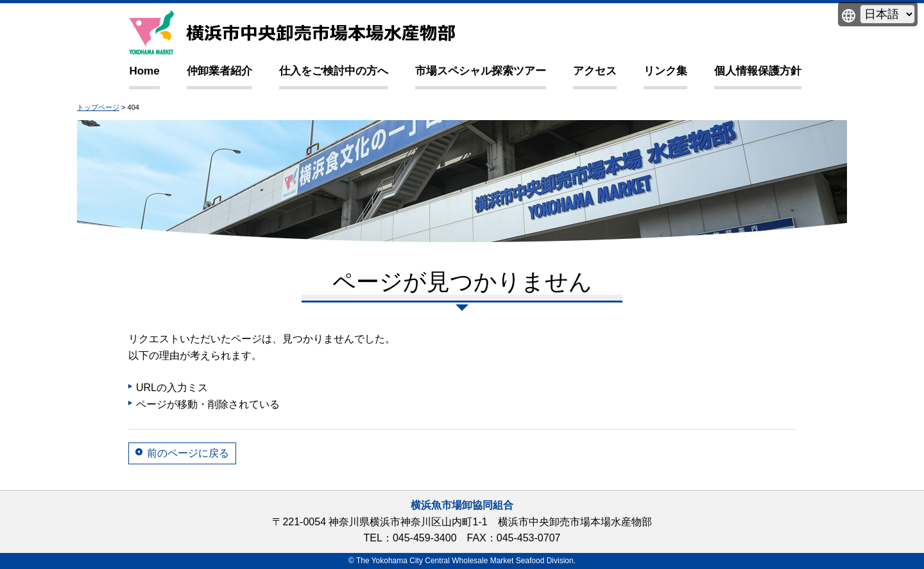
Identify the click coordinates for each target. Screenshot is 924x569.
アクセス (595, 71)
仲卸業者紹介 (219, 71)
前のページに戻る (188, 453)
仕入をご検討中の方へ (334, 71)
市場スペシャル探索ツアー (481, 71)
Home (144, 71)
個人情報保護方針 (758, 71)
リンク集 (665, 71)
